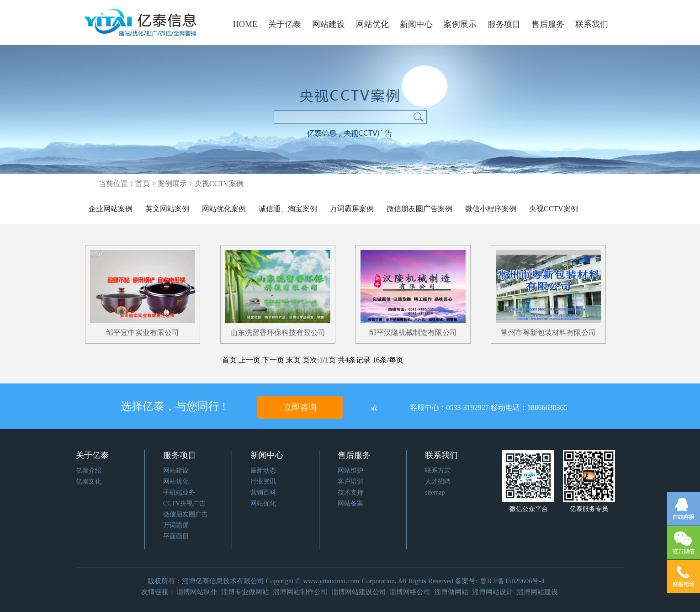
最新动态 (263, 471)
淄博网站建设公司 (359, 592)
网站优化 (372, 24)
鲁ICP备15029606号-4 (512, 581)
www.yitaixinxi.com (331, 581)
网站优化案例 (224, 209)
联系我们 (592, 24)
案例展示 (460, 24)
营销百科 (263, 492)
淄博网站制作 (197, 592)
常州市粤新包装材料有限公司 (548, 333)
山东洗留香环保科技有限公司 (278, 333)
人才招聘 (438, 482)
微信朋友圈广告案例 (419, 209)
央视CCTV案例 (554, 209)
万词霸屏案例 (352, 209)
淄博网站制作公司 (300, 592)
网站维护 (350, 471)
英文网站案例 (167, 209)
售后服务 (548, 24)
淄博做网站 (451, 592)
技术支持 (350, 492)
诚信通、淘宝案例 (288, 209)
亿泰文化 (89, 482)
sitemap (435, 492)
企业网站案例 (111, 209)
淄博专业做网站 (245, 592)
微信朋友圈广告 (186, 514)
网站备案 (350, 503)
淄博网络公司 (410, 592)
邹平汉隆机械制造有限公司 (413, 333)
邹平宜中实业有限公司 (143, 333)
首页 (143, 184)
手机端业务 (179, 492)
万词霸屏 (176, 525)
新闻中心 (416, 24)
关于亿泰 (285, 24)
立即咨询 (300, 407)
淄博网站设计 (493, 592)
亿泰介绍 (89, 471)
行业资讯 (263, 482)
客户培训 (350, 482)
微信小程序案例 (491, 209)
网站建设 (329, 24)
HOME (245, 24)
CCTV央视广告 (184, 503)
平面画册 (176, 536)
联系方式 (438, 471)
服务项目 (504, 24)
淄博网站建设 (537, 592)
